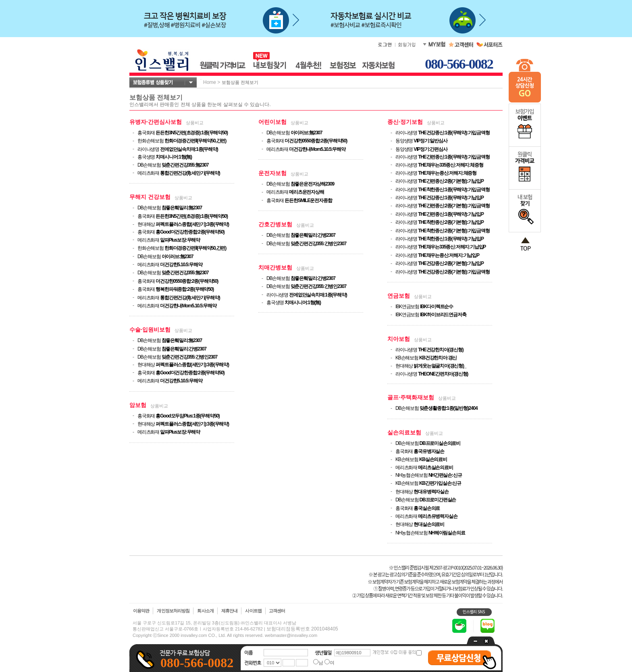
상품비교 (195, 123)
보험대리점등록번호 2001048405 (302, 629)
